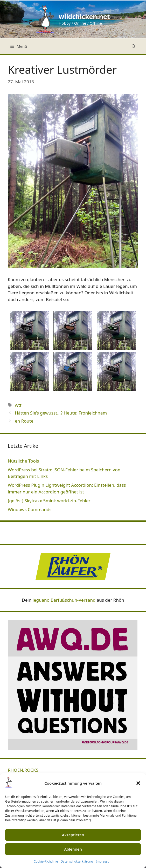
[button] (138, 783)
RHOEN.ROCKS (23, 770)
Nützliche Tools (23, 461)
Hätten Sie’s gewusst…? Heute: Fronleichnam (61, 413)
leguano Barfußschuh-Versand (64, 600)
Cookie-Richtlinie (46, 861)
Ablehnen (73, 849)
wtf (18, 405)
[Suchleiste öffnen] (134, 46)
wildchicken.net (84, 16)
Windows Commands (30, 509)
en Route (24, 421)
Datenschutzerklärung (77, 861)
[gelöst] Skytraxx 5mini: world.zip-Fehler (49, 501)
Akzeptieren (73, 835)
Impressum (104, 861)
